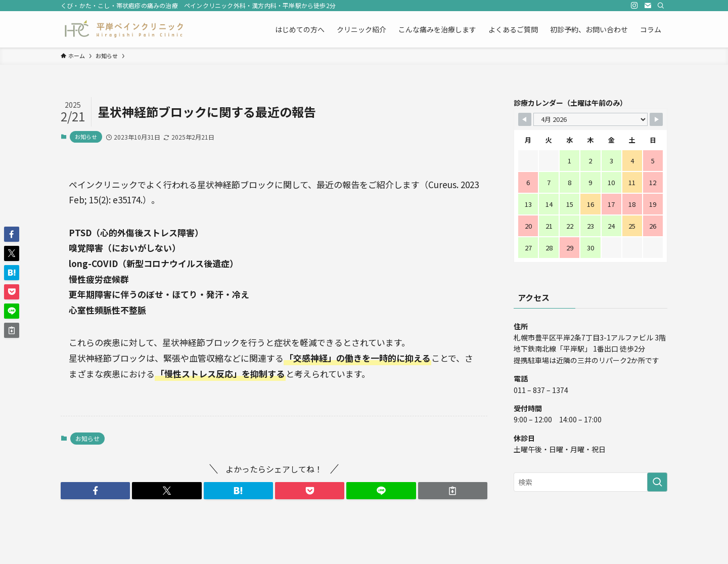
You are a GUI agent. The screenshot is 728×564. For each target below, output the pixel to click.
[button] (95, 491)
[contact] (648, 6)
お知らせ (86, 137)
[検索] (661, 6)
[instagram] (634, 6)
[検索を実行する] (657, 482)
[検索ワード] (590, 482)
